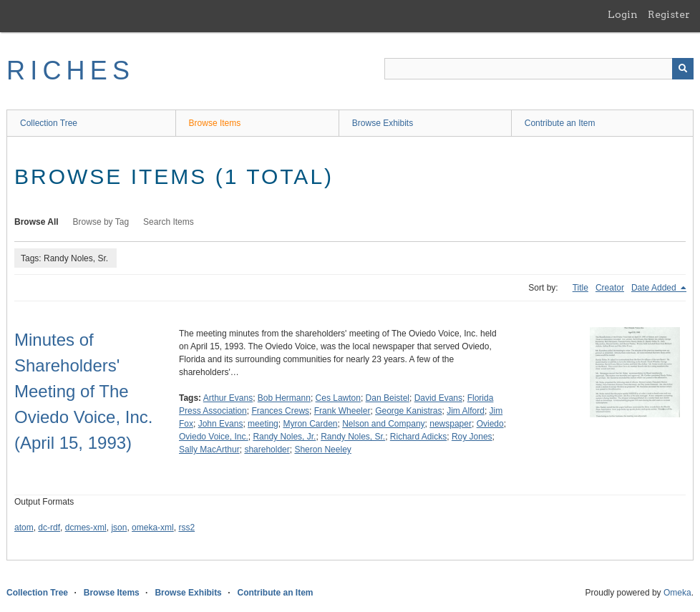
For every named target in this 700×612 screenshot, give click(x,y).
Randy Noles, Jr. (284, 437)
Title (580, 288)
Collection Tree (49, 123)
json (119, 528)
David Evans (438, 398)
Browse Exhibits (383, 123)
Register (669, 14)
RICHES (71, 71)
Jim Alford (466, 411)
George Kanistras (408, 411)
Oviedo (490, 424)
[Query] (539, 69)
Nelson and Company (383, 424)
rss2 (186, 528)
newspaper (451, 424)
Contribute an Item (560, 123)
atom (24, 528)
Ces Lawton (338, 398)
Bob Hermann (284, 398)
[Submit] (683, 69)
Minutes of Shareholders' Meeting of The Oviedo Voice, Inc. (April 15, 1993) (83, 391)
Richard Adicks (418, 437)
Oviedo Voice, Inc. (214, 437)
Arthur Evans (228, 398)
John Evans (221, 424)
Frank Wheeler (342, 411)
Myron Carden (310, 424)
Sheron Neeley (322, 450)
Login (623, 14)
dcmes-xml (86, 528)
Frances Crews (280, 411)
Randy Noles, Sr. (353, 437)
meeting (263, 424)
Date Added (655, 288)
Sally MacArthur (209, 450)
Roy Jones (472, 437)
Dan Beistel (388, 398)
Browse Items (215, 123)
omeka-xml (153, 528)
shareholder (267, 450)
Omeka (677, 593)
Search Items (169, 222)
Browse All (37, 222)
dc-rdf (49, 528)
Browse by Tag (101, 222)
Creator (610, 288)
